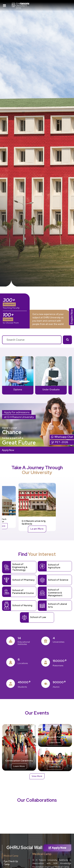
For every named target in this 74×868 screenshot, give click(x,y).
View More (37, 776)
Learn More (37, 529)
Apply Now (8, 450)
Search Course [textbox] (16, 340)
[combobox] (32, 340)
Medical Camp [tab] (11, 856)
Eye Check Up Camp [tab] (11, 863)
